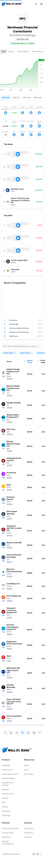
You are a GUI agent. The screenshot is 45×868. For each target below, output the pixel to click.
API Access (29, 774)
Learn (26, 770)
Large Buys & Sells (10, 774)
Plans (26, 765)
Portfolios (6, 765)
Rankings (6, 815)
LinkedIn (28, 837)
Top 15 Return (37, 51)
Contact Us (29, 828)
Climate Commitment (8, 843)
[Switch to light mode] (37, 854)
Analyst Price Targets (8, 784)
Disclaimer (7, 837)
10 (34, 733)
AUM (4, 51)
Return (11, 51)
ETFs (4, 802)
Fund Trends (7, 770)
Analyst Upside (8, 778)
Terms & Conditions (10, 828)
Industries (6, 811)
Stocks (5, 798)
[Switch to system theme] (34, 854)
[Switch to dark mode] (41, 854)
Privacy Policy (8, 833)
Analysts (6, 789)
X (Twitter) (28, 833)
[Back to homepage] (12, 4)
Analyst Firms (8, 794)
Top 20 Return (23, 51)
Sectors (5, 807)
